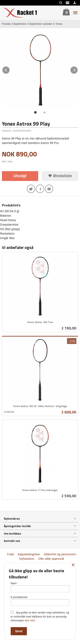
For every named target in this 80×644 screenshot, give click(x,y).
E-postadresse (40, 601)
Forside (6, 24)
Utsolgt (20, 176)
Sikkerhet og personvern (60, 554)
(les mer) (30, 620)
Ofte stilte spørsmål (51, 559)
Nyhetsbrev (27, 559)
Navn (40, 587)
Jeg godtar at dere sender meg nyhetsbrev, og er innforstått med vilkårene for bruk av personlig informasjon (40, 616)
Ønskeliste (60, 176)
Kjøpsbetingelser (29, 554)
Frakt (10, 554)
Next (78, 69)
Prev (10, 69)
